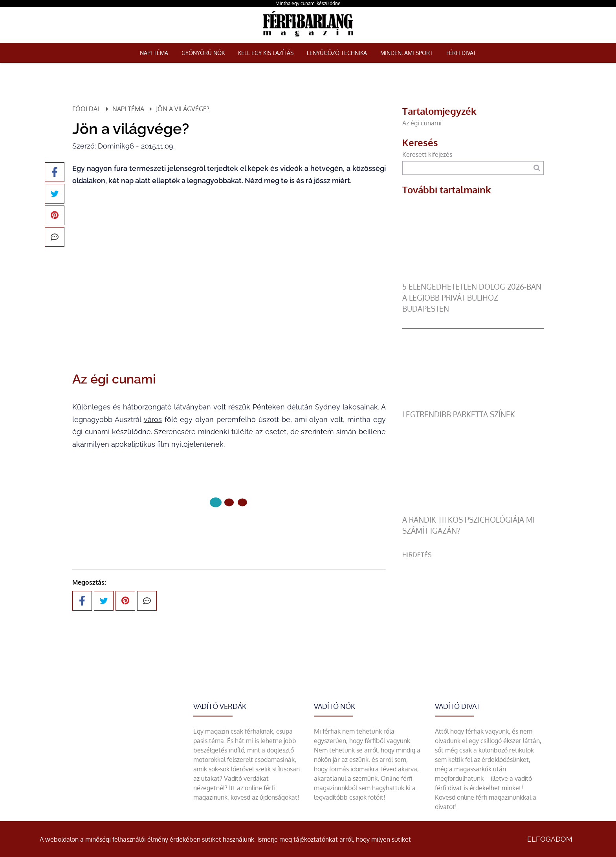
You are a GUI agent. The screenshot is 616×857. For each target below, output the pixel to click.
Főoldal (86, 109)
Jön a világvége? (183, 109)
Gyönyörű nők (203, 53)
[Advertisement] (473, 615)
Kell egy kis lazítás (266, 53)
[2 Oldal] (242, 502)
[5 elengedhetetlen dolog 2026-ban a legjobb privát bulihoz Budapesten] (473, 277)
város (153, 419)
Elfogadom (550, 839)
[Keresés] (537, 168)
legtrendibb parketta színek (459, 414)
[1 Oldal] (229, 502)
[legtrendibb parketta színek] (473, 404)
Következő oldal (229, 529)
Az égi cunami (422, 123)
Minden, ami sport (407, 53)
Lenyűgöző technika (337, 53)
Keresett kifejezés (427, 154)
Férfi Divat (461, 53)
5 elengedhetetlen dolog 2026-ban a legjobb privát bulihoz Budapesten (472, 298)
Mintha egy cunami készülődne (308, 3)
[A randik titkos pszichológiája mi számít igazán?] (473, 510)
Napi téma (154, 53)
